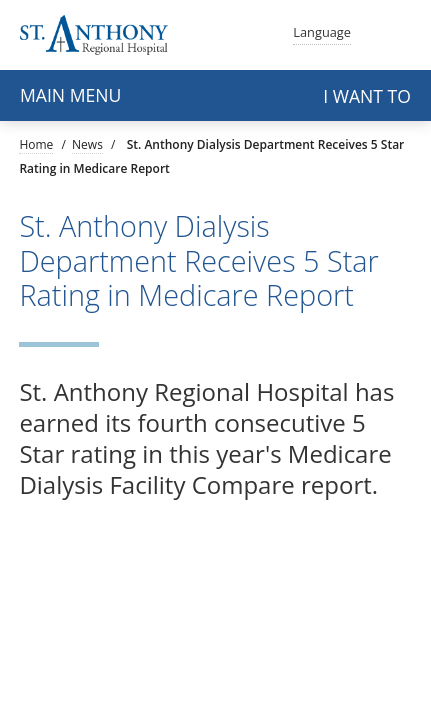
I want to (367, 96)
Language (322, 30)
